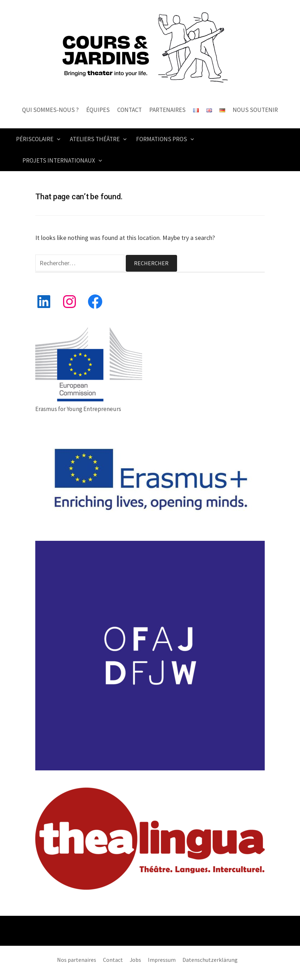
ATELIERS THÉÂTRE (95, 139)
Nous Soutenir (255, 110)
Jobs (135, 960)
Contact (130, 110)
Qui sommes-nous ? (50, 110)
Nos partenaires (77, 960)
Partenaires (167, 110)
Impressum (162, 960)
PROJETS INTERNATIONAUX (59, 160)
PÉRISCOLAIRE (35, 139)
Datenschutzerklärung (210, 960)
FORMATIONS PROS (162, 139)
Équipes (98, 110)
